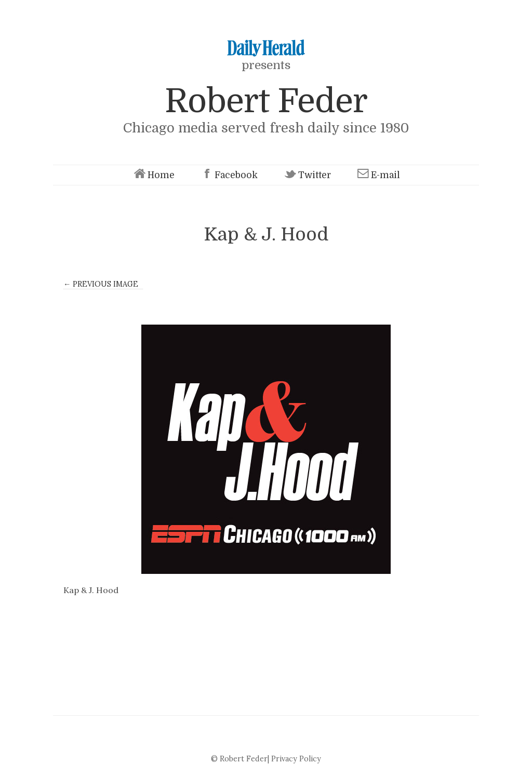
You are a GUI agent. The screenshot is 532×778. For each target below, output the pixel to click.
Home (153, 175)
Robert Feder (266, 101)
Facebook (228, 175)
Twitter (307, 175)
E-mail (378, 175)
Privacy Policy (296, 759)
